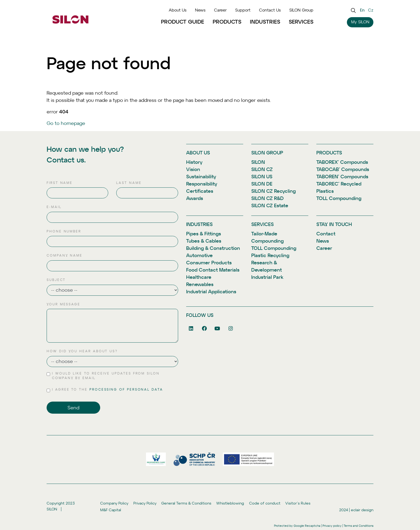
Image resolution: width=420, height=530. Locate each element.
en (362, 10)
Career (220, 10)
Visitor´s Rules (298, 503)
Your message (63, 304)
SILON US (262, 177)
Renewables (200, 284)
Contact (326, 234)
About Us (178, 10)
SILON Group (301, 10)
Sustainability (201, 177)
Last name (129, 183)
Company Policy (114, 503)
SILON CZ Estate (270, 205)
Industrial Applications (211, 292)
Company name (65, 255)
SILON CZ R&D (267, 198)
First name (60, 183)
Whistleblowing (230, 503)
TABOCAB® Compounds (343, 169)
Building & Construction (213, 248)
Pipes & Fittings (204, 234)
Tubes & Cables (204, 241)
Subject (56, 280)
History (194, 162)
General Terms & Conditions (186, 503)
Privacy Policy (145, 503)
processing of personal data (126, 390)
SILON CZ (262, 169)
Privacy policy (332, 526)
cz (371, 10)
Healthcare (199, 277)
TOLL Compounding (339, 198)
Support (243, 10)
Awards (195, 198)
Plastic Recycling (270, 255)
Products (227, 22)
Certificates (200, 191)
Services (301, 22)
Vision (193, 169)
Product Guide (183, 22)
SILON (258, 162)
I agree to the (108, 390)
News (200, 10)
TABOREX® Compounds (342, 162)
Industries (265, 22)
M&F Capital (111, 510)
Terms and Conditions (359, 526)
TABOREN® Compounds (342, 177)
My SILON (360, 22)
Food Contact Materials (213, 270)
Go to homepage (66, 123)
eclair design (362, 510)
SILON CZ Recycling (273, 191)
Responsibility (202, 184)
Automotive (199, 255)
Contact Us (270, 10)
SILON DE (262, 184)
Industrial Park (267, 277)
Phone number (64, 231)
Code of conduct (265, 503)
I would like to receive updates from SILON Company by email (106, 376)
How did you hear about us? (82, 351)
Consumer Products (209, 263)
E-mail (54, 207)
